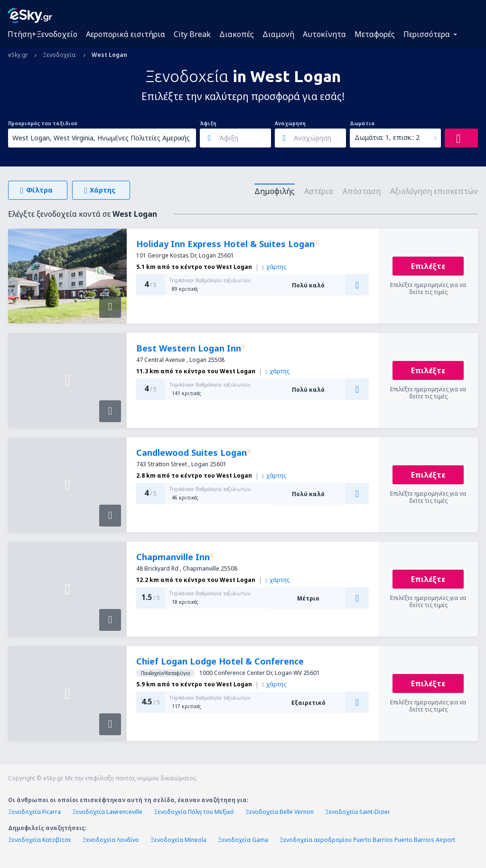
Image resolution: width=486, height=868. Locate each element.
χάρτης (274, 267)
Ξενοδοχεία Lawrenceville (107, 812)
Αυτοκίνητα (324, 34)
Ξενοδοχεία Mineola (178, 840)
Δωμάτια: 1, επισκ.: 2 (387, 137)
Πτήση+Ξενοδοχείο (42, 34)
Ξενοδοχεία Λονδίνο (111, 840)
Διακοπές (237, 34)
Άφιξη (208, 123)
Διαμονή (278, 34)
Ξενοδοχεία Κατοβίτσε (40, 840)
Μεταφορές (375, 34)
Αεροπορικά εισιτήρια (126, 34)
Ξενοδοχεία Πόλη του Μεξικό (194, 812)
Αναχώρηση (290, 123)
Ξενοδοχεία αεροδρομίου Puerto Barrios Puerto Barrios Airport (367, 840)
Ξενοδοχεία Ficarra (34, 812)
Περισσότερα (427, 34)
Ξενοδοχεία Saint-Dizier (358, 812)
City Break (192, 34)
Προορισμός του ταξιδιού (43, 123)
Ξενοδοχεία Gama (243, 840)
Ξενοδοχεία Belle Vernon (280, 812)
